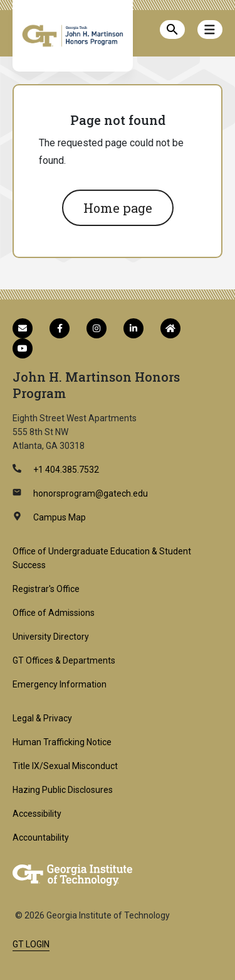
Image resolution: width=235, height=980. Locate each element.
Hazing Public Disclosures (63, 790)
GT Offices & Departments (64, 660)
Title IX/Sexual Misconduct (65, 766)
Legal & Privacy (42, 718)
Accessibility (37, 814)
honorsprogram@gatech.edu (90, 493)
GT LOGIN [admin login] (31, 944)
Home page (118, 208)
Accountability (41, 837)
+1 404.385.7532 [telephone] (65, 470)
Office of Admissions (54, 613)
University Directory (51, 637)
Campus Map (59, 517)
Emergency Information (60, 684)
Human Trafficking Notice (62, 742)
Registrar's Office (46, 589)
